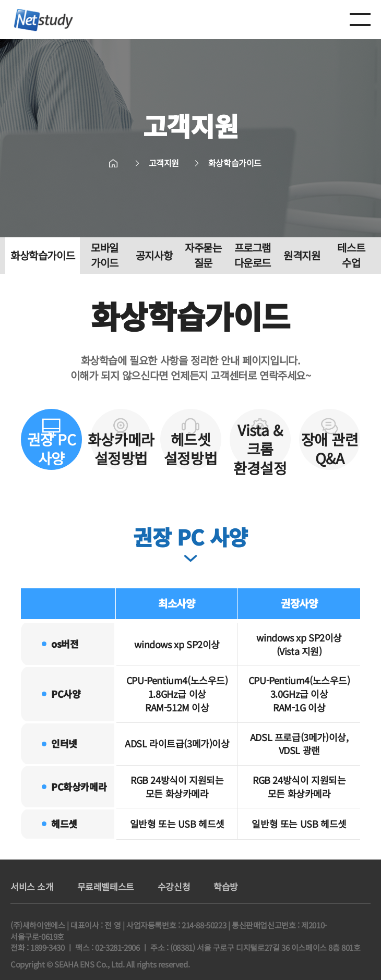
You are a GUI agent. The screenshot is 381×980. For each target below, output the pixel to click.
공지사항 (154, 256)
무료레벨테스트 (106, 886)
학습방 (226, 886)
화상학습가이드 (43, 256)
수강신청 (174, 886)
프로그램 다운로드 (253, 255)
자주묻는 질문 (203, 255)
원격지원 (302, 256)
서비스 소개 (32, 886)
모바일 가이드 (105, 255)
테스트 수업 (351, 255)
